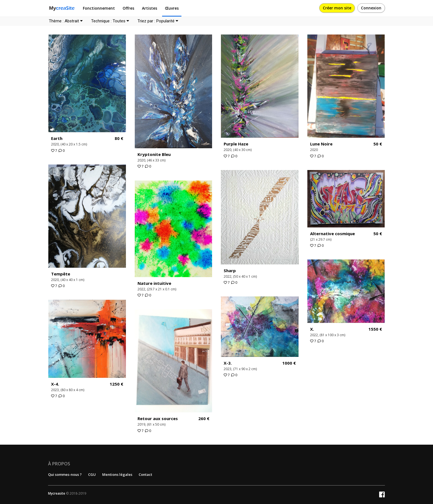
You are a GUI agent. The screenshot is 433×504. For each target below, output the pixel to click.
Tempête (61, 274)
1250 (116, 384)
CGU (92, 474)
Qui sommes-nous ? (65, 474)
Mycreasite (57, 493)
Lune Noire (321, 144)
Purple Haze (236, 144)
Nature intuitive (154, 283)
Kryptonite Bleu (154, 154)
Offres (128, 8)
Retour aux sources (158, 418)
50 (378, 144)
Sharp (230, 270)
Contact (145, 474)
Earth (57, 138)
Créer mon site (337, 8)
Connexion (371, 8)
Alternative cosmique (332, 234)
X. (312, 329)
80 (119, 138)
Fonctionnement (99, 8)
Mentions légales (117, 474)
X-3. (228, 363)
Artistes (150, 8)
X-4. (55, 384)
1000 (289, 363)
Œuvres (172, 8)
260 (204, 419)
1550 (375, 329)
